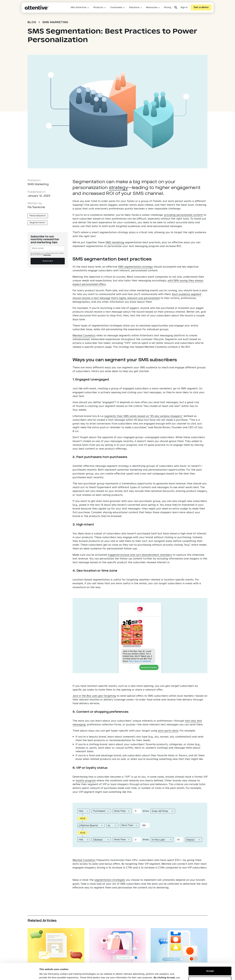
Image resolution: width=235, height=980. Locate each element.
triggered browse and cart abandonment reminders (140, 555)
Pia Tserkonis (36, 207)
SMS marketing (115, 242)
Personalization (38, 216)
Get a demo (201, 8)
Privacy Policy (124, 966)
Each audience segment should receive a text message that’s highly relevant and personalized (137, 296)
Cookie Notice (145, 966)
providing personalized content (183, 215)
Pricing (168, 8)
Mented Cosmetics (84, 335)
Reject (210, 965)
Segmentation (37, 223)
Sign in (184, 8)
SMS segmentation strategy (135, 267)
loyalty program (86, 780)
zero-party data (168, 731)
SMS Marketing (55, 22)
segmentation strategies (110, 880)
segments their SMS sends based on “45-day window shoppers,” (144, 416)
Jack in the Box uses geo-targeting (94, 696)
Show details (46, 974)
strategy (118, 188)
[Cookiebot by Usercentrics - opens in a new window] (19, 974)
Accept (210, 956)
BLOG (32, 22)
